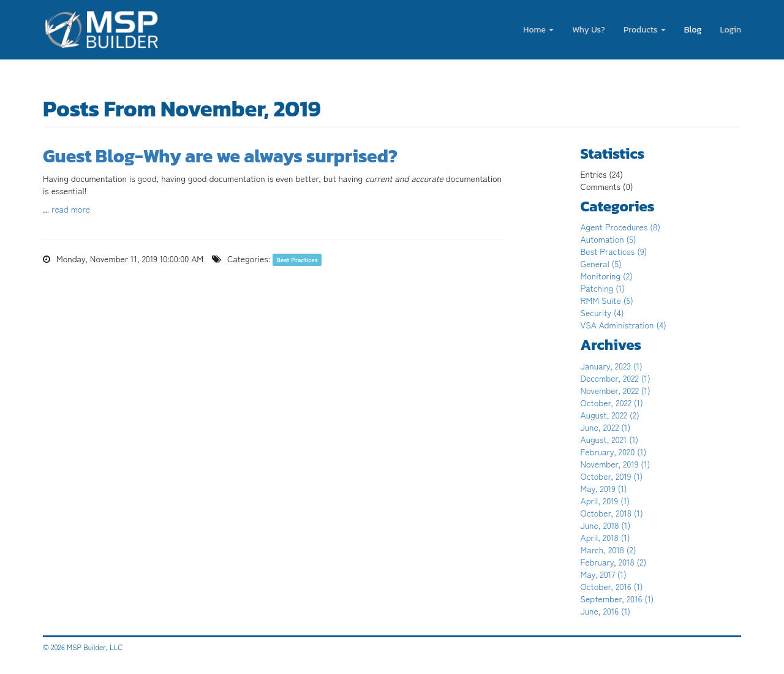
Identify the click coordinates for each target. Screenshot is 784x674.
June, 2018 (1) (606, 525)
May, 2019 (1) (604, 488)
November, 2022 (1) (616, 390)
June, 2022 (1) (606, 427)
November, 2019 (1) (616, 464)
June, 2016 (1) (606, 611)
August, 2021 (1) (610, 439)
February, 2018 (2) (614, 562)
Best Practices (297, 259)
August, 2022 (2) (610, 415)
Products (645, 30)
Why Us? (589, 30)
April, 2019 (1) (605, 501)
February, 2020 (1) (614, 452)
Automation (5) (609, 239)
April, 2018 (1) (605, 537)
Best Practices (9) (614, 251)
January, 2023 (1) (612, 366)
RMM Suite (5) (607, 300)
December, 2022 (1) (616, 378)
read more (71, 209)
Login (730, 30)
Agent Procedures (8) (621, 227)
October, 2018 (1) (612, 513)
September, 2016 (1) (617, 599)
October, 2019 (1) (612, 476)
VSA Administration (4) (624, 325)
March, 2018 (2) (609, 550)
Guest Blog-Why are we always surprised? (220, 156)
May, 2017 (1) (604, 574)
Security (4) (602, 312)
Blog (693, 30)
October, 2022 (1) (612, 403)
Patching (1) (603, 288)
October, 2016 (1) (612, 586)
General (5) (601, 263)
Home (538, 30)
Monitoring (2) (607, 276)
